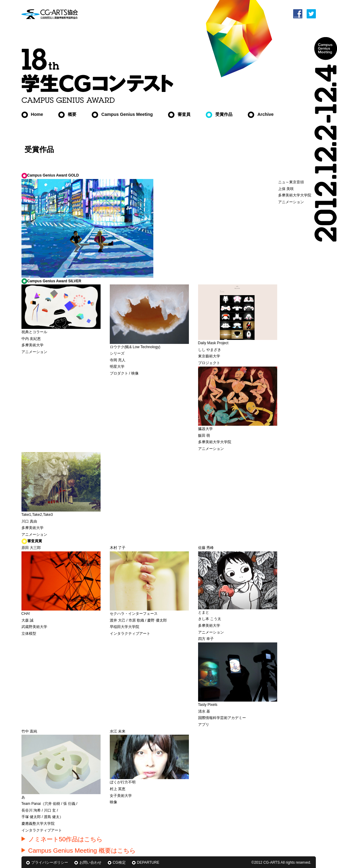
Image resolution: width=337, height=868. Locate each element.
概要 (67, 114)
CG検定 (119, 862)
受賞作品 (219, 114)
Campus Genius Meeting (122, 114)
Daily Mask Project (213, 343)
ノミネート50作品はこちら (62, 839)
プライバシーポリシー (50, 862)
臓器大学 (205, 429)
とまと (204, 612)
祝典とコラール (34, 332)
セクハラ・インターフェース (134, 614)
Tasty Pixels (208, 705)
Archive (261, 114)
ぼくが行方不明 (123, 782)
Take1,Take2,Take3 (37, 515)
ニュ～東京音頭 (291, 182)
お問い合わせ (90, 862)
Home (32, 114)
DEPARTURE (148, 862)
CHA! (26, 614)
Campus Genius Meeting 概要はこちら (79, 851)
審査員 (179, 114)
